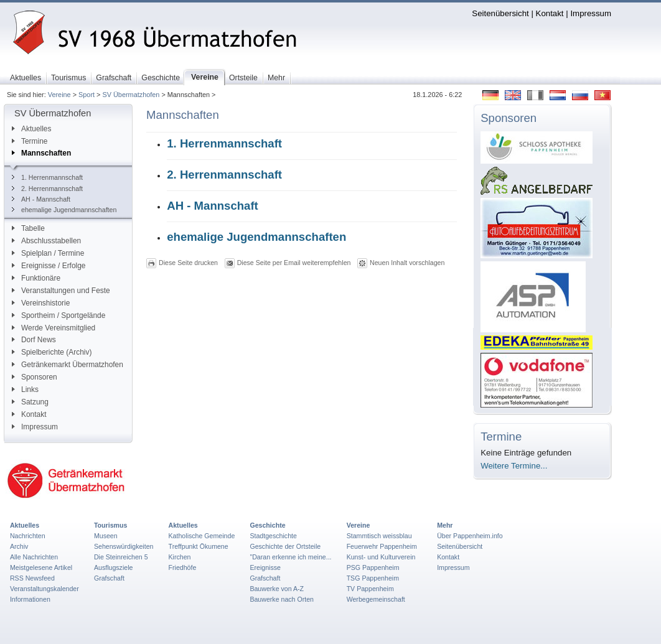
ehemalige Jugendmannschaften (64, 210)
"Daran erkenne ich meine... (290, 557)
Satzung (30, 402)
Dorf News (34, 340)
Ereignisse (265, 567)
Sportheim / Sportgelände (59, 315)
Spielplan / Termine (48, 253)
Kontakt (550, 13)
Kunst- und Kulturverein (381, 557)
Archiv (19, 546)
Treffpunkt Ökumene (199, 546)
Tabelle (28, 228)
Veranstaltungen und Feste (61, 291)
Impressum (591, 13)
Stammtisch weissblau (379, 536)
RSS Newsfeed (32, 578)
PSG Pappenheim (373, 567)
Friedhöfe (183, 567)
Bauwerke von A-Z (277, 589)
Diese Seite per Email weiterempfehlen (294, 262)
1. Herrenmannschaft (47, 177)
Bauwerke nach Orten (282, 599)
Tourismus (110, 525)
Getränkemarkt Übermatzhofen (68, 365)
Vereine (59, 95)
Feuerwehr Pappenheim (382, 546)
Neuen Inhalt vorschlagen (407, 262)
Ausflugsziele (114, 567)
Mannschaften (41, 153)
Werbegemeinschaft (376, 599)
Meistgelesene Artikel (41, 567)
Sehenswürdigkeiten (124, 546)
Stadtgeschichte (273, 536)
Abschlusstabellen (46, 241)
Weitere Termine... (514, 466)
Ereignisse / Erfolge (49, 266)
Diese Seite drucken (188, 262)
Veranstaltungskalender (45, 589)
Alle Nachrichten (34, 557)
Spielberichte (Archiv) (52, 352)
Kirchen (180, 557)
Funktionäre (36, 278)
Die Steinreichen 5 (121, 557)
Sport (87, 95)
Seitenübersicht (500, 13)
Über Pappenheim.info (470, 536)
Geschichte (267, 525)
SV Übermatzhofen (131, 95)
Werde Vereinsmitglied (54, 328)
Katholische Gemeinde (202, 536)
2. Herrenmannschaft (47, 189)
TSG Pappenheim (373, 578)
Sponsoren (35, 377)
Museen (106, 536)
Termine (30, 141)
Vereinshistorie (41, 303)
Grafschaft (109, 578)
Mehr (445, 525)
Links (25, 390)
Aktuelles (31, 129)
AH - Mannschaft (41, 199)
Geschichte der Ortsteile (285, 546)
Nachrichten (28, 536)
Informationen (30, 599)
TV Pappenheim (370, 589)
